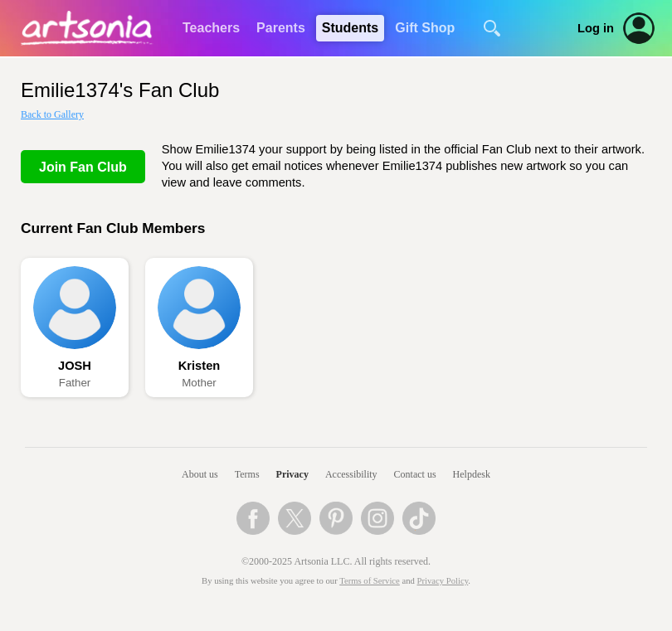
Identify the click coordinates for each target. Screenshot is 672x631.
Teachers (211, 28)
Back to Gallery (52, 114)
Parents (281, 28)
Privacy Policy (443, 581)
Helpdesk (472, 474)
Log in (596, 28)
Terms (247, 474)
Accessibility (351, 474)
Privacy (292, 474)
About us (200, 474)
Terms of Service (370, 581)
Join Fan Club (83, 167)
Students (350, 28)
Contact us (415, 474)
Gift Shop (425, 28)
